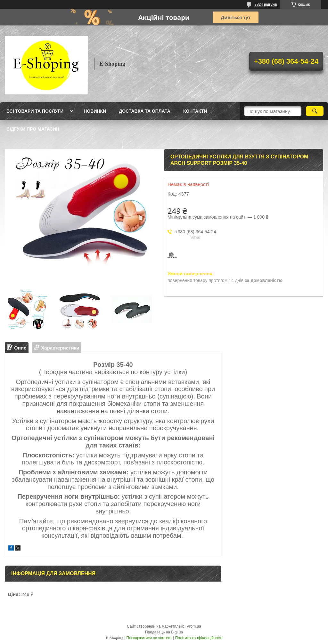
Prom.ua (194, 626)
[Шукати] (315, 111)
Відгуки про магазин (33, 129)
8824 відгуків (266, 4)
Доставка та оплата (145, 111)
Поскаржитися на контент (149, 638)
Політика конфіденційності (199, 638)
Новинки (95, 111)
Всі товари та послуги (35, 111)
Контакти (195, 111)
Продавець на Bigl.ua (164, 632)
